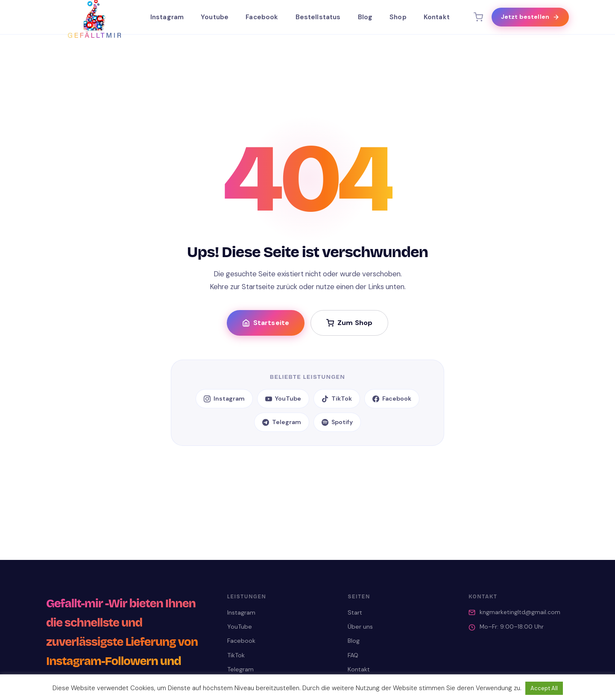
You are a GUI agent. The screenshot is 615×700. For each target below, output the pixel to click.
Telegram (282, 422)
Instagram (167, 17)
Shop (398, 17)
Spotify (337, 422)
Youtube (215, 17)
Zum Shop (349, 323)
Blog (365, 17)
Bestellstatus (318, 17)
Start (355, 612)
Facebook (262, 17)
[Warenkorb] (478, 17)
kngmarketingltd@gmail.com (520, 612)
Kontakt (437, 17)
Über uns (360, 627)
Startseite (266, 323)
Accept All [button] (544, 688)
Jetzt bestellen (530, 17)
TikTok (337, 398)
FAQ (353, 655)
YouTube (283, 398)
